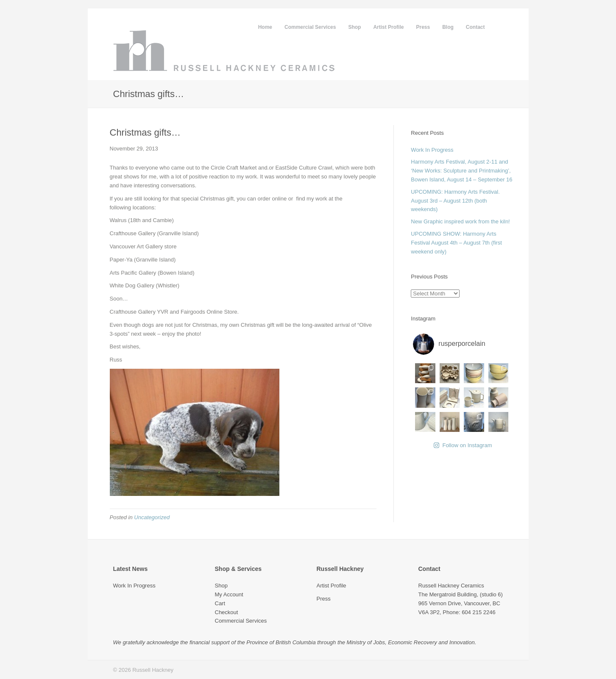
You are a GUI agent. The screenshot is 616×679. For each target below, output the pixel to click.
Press (423, 27)
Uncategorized (152, 517)
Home (265, 27)
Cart (220, 603)
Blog (448, 27)
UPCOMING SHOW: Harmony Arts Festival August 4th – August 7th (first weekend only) (456, 243)
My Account (229, 594)
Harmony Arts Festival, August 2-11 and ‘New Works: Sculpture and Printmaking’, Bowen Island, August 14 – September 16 (461, 171)
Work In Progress (432, 150)
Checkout (227, 612)
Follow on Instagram (463, 445)
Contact (475, 27)
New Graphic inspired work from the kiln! (460, 221)
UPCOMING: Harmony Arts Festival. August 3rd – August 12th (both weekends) (455, 201)
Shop (354, 27)
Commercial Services (310, 27)
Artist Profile (388, 27)
